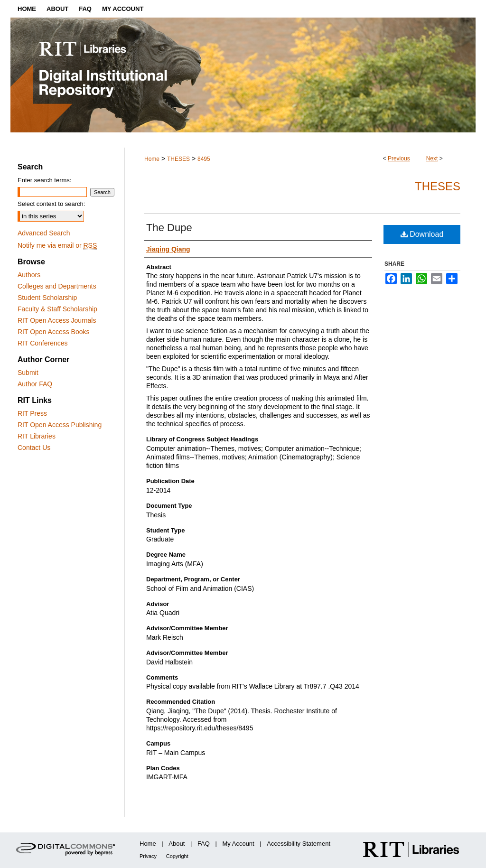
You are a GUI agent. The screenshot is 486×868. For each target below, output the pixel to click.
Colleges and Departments (57, 286)
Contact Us (34, 448)
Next (432, 159)
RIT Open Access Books (53, 332)
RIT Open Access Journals (57, 320)
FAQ (204, 844)
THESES (178, 159)
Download (422, 234)
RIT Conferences (43, 343)
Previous (399, 159)
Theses (438, 186)
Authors (29, 275)
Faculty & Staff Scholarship (57, 309)
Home (152, 159)
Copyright (177, 856)
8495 (204, 159)
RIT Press (32, 413)
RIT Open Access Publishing (60, 425)
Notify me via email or (57, 245)
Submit (28, 373)
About (177, 844)
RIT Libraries (37, 436)
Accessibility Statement (299, 844)
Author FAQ (35, 384)
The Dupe (169, 228)
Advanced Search (44, 233)
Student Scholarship (47, 298)
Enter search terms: (44, 180)
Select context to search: (51, 204)
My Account (238, 844)
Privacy (148, 856)
